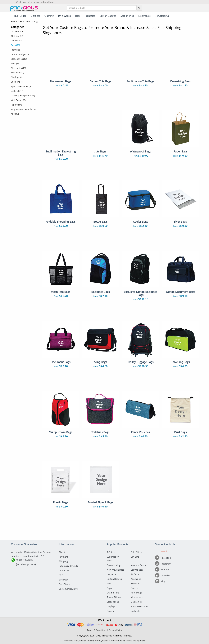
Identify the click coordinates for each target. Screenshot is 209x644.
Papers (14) (16, 105)
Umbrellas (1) (17, 91)
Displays (111, 606)
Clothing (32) (17, 36)
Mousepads (137, 597)
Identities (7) (17, 50)
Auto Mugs (136, 593)
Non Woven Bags (115, 570)
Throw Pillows (114, 597)
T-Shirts (111, 552)
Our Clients (65, 584)
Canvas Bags (137, 570)
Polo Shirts (136, 552)
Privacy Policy (115, 630)
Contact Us (64, 570)
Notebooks (136, 583)
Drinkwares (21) (19, 41)
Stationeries (113, 602)
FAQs (62, 575)
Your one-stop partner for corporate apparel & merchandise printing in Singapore (105, 641)
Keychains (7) (17, 73)
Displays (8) (17, 77)
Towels (134, 588)
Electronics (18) (18, 68)
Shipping (63, 561)
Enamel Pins (113, 593)
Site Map (63, 580)
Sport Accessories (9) (21, 86)
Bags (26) (15, 45)
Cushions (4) (17, 82)
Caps (109, 588)
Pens (109, 583)
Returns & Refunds (68, 566)
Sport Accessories (140, 606)
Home (14, 21)
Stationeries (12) (19, 59)
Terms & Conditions (97, 630)
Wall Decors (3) (18, 100)
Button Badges (114, 579)
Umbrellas (136, 611)
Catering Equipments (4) (23, 96)
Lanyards (111, 574)
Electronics (136, 602)
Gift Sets (135, 557)
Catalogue (162, 16)
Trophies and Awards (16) (24, 109)
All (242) (15, 114)
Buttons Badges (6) (20, 54)
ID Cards (135, 574)
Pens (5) (15, 63)
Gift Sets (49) (17, 31)
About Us (64, 552)
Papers (110, 611)
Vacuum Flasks (138, 565)
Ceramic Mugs (114, 565)
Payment (63, 557)
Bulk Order (25, 21)
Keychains (136, 579)
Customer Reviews (68, 589)
